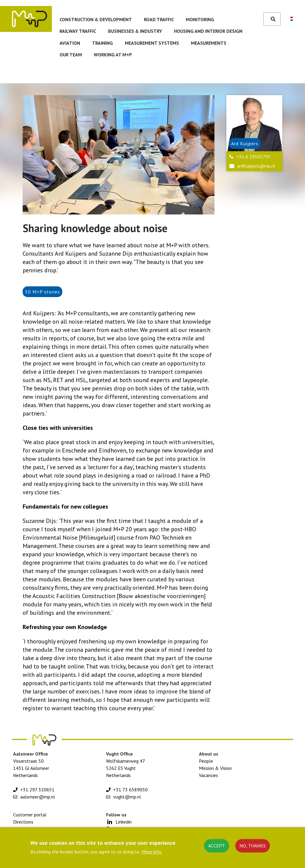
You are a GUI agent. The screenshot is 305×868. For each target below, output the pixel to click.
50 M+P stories (42, 292)
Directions (23, 822)
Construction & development (96, 19)
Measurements (209, 43)
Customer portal (30, 815)
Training (102, 43)
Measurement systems (152, 43)
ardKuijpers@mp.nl (256, 166)
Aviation (70, 43)
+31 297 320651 (37, 790)
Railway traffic (78, 31)
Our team (71, 55)
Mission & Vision (215, 768)
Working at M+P (113, 55)
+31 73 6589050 (130, 790)
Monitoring (200, 19)
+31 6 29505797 (253, 157)
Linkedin (124, 822)
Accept (217, 846)
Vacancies (208, 775)
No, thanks (253, 846)
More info (152, 852)
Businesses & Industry (135, 31)
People (206, 761)
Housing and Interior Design (208, 31)
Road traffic (159, 19)
